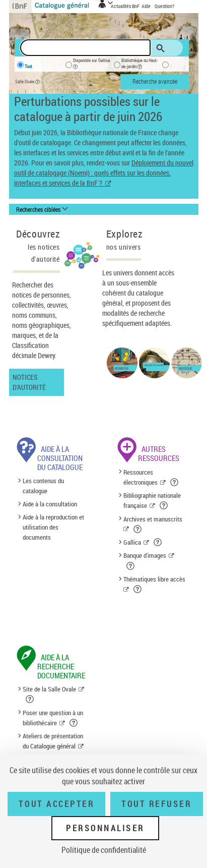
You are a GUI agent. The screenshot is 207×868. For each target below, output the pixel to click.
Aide (147, 6)
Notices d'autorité (29, 382)
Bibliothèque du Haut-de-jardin (140, 65)
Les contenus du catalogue (43, 486)
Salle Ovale (30, 82)
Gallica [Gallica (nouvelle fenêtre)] (132, 542)
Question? (164, 6)
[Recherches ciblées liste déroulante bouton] (44, 210)
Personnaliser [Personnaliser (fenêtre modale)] (105, 828)
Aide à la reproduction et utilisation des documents (53, 527)
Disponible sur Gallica (91, 65)
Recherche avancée (155, 81)
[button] (175, 482)
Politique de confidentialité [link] (104, 850)
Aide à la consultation (50, 504)
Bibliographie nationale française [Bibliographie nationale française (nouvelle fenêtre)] (152, 500)
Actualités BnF (126, 6)
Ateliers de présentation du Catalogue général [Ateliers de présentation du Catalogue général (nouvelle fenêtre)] (53, 741)
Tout (28, 67)
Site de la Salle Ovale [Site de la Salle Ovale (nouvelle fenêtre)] (49, 689)
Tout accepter (56, 804)
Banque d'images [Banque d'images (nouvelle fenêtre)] (145, 555)
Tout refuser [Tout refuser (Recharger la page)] (156, 804)
